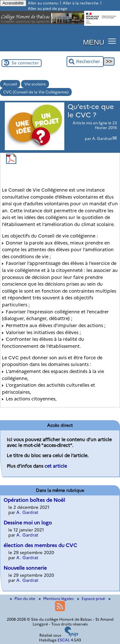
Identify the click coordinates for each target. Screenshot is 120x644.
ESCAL (64, 640)
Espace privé (92, 599)
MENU (94, 42)
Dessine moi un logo (28, 523)
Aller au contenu (43, 3)
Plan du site (23, 599)
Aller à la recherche (81, 3)
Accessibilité (13, 3)
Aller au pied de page (48, 8)
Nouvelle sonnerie (25, 568)
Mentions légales (57, 599)
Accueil (10, 84)
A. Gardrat (102, 139)
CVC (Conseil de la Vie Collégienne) (36, 92)
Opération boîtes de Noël (34, 500)
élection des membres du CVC (40, 545)
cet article (56, 466)
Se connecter (25, 63)
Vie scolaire (35, 84)
